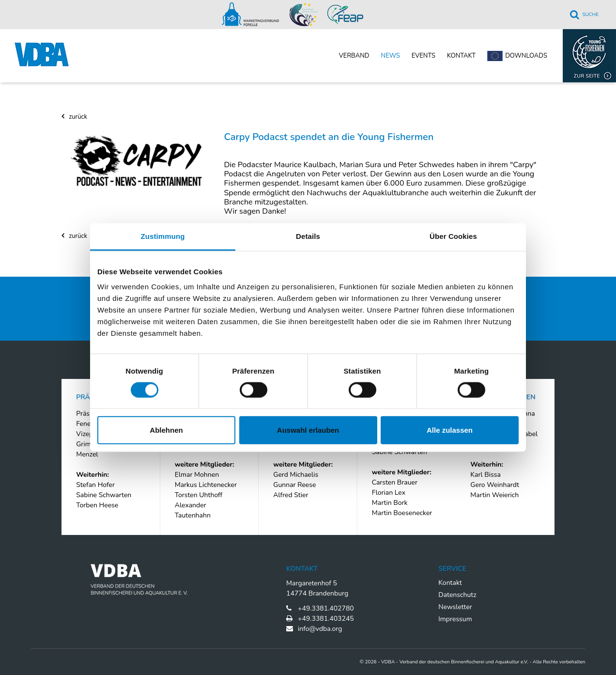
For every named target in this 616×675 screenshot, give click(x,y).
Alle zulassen (450, 430)
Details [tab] (308, 236)
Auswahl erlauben (308, 430)
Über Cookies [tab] (453, 236)
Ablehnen (166, 430)
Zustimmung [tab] (163, 236)
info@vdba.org (320, 629)
